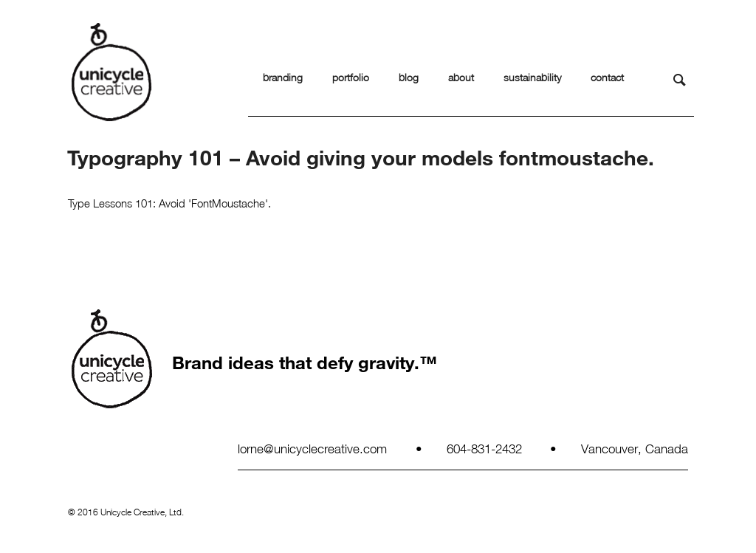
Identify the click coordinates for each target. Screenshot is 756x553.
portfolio (351, 77)
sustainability (532, 77)
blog (409, 77)
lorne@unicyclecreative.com (312, 448)
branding (283, 77)
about (461, 77)
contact (607, 77)
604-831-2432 (484, 448)
